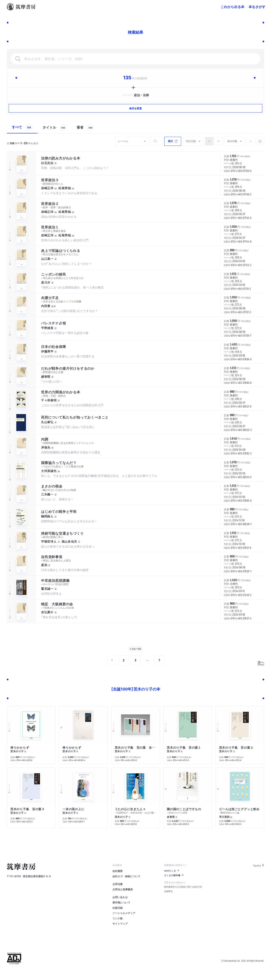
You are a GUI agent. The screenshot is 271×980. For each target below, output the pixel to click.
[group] (214, 141)
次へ (261, 662)
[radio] (209, 141)
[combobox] (132, 141)
